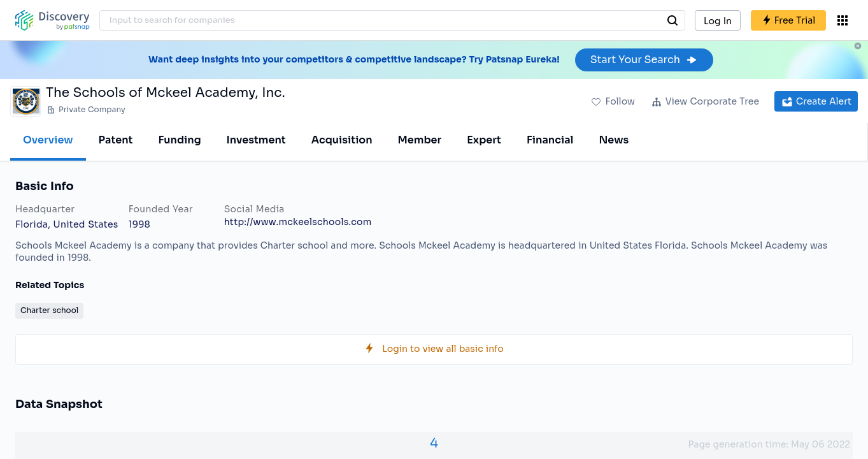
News (614, 140)
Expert (484, 140)
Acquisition (342, 140)
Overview (48, 140)
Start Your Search (644, 60)
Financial (550, 140)
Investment (256, 140)
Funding (179, 140)
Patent (116, 140)
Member (420, 140)
